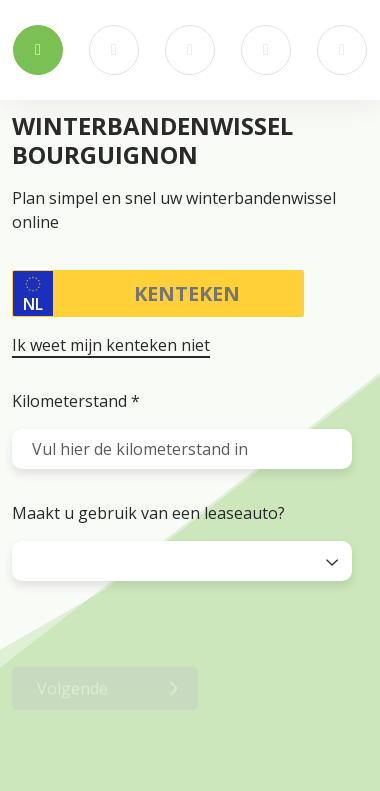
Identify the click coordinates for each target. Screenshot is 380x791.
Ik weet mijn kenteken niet (111, 345)
